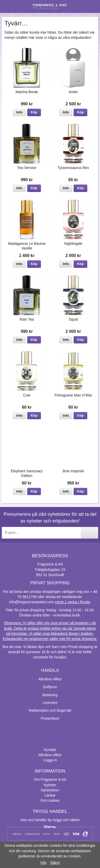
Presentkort (50, 718)
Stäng (55, 863)
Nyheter (50, 785)
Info (19, 112)
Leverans (50, 703)
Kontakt (50, 750)
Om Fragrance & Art (50, 779)
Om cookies (50, 800)
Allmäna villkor (50, 679)
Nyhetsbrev (50, 790)
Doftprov (50, 687)
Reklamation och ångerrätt (50, 710)
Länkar (50, 795)
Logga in (50, 760)
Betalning (50, 695)
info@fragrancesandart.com (31, 602)
